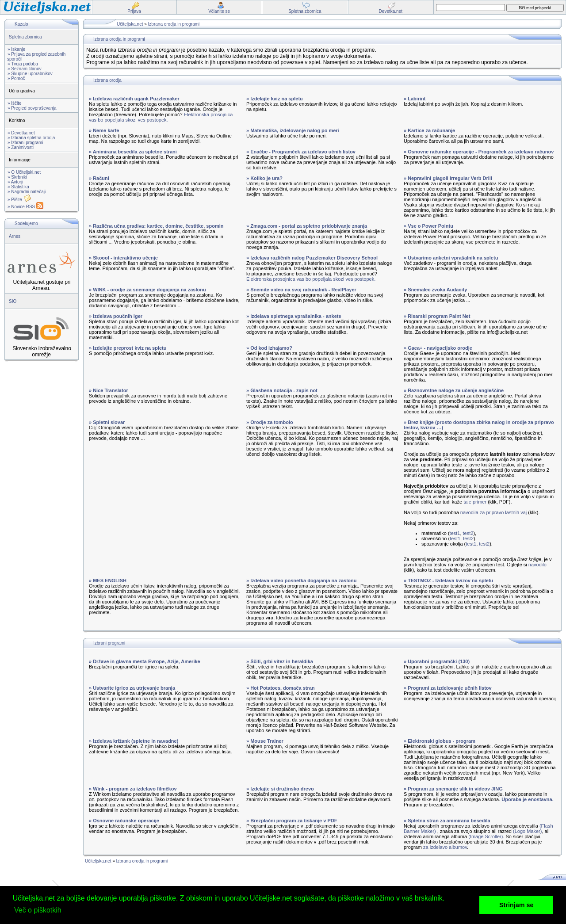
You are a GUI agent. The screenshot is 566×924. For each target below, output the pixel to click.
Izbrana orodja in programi (174, 24)
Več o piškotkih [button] (38, 910)
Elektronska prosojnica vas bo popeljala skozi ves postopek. (161, 117)
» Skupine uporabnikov (30, 74)
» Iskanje (16, 49)
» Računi (99, 178)
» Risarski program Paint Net (437, 316)
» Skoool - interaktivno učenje (123, 258)
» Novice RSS (25, 207)
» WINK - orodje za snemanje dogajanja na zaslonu (147, 290)
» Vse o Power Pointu (428, 226)
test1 (455, 533)
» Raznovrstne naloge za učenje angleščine (454, 390)
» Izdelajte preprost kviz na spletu (128, 348)
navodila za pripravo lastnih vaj (493, 512)
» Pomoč (16, 78)
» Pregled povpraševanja (32, 108)
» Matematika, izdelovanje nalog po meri (293, 130)
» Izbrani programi (25, 143)
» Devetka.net (21, 133)
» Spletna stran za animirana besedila (447, 821)
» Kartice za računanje (429, 130)
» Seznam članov (25, 69)
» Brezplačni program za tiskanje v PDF (292, 821)
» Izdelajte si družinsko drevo (280, 789)
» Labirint (415, 99)
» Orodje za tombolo (270, 422)
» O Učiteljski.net (24, 172)
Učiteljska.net (130, 24)
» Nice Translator (109, 390)
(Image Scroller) (486, 836)
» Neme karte (104, 130)
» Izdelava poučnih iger (116, 316)
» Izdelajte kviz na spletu (275, 99)
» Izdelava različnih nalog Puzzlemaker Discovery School (312, 258)
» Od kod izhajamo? (269, 348)
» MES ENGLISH (108, 580)
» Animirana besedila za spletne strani (133, 152)
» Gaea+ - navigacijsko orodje (438, 348)
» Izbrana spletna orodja (31, 138)
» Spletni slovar (107, 422)
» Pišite (19, 200)
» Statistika (18, 187)
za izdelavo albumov (445, 847)
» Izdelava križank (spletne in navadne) (134, 741)
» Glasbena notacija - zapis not (282, 390)
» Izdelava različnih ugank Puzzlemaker (134, 99)
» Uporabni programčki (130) (437, 661)
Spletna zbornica (25, 37)
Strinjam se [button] (516, 905)
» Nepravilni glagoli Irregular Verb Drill (448, 178)
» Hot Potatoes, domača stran (281, 688)
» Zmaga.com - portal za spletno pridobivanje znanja (307, 226)
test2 (468, 533)
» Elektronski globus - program (440, 741)
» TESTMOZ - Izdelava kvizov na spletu (448, 580)
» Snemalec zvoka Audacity (435, 290)
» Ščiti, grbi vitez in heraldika (280, 661)
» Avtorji (15, 182)
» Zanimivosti (21, 147)
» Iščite (15, 103)
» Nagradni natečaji (27, 192)
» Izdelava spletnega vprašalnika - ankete (294, 316)
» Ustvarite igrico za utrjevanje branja (132, 688)
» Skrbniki (17, 177)
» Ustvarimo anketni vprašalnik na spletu (451, 258)
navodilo (537, 565)
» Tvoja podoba (23, 64)
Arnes (15, 236)
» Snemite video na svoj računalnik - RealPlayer (301, 290)
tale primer (475, 502)
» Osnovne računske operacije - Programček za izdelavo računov (479, 152)
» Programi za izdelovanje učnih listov (448, 688)
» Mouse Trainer (265, 741)
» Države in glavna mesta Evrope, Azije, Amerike (145, 661)
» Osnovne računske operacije (124, 821)
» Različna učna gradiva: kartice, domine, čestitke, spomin (156, 226)
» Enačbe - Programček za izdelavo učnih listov (301, 152)
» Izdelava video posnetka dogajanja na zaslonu (301, 580)
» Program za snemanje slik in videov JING (453, 789)
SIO (13, 301)
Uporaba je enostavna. (527, 799)
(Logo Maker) (527, 831)
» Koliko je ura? (264, 178)
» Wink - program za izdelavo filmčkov (133, 789)
